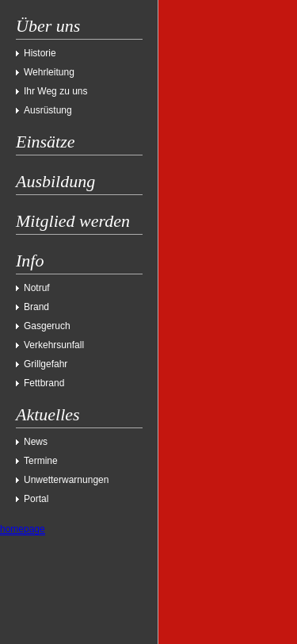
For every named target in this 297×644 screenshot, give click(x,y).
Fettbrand (44, 383)
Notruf (37, 288)
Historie (40, 53)
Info (30, 261)
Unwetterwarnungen (66, 480)
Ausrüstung (48, 110)
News (36, 442)
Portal (36, 499)
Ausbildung (55, 181)
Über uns (48, 26)
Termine (41, 461)
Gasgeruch (47, 326)
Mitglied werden (73, 221)
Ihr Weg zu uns (55, 91)
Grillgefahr (46, 364)
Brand (36, 307)
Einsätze (46, 142)
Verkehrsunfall (54, 345)
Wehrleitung (49, 72)
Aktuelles (48, 414)
